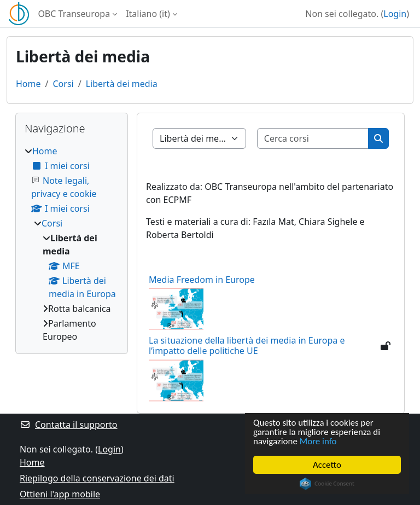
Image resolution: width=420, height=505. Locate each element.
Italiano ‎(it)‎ (148, 14)
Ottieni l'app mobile (60, 494)
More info (318, 442)
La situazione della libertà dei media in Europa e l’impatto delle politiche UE (247, 346)
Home (28, 84)
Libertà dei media (122, 84)
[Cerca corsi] (313, 138)
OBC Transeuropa (74, 14)
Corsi (63, 84)
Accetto (327, 465)
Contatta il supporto (69, 425)
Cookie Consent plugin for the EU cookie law (327, 484)
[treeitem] (72, 244)
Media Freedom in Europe (202, 280)
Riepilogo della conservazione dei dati (97, 478)
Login (395, 14)
